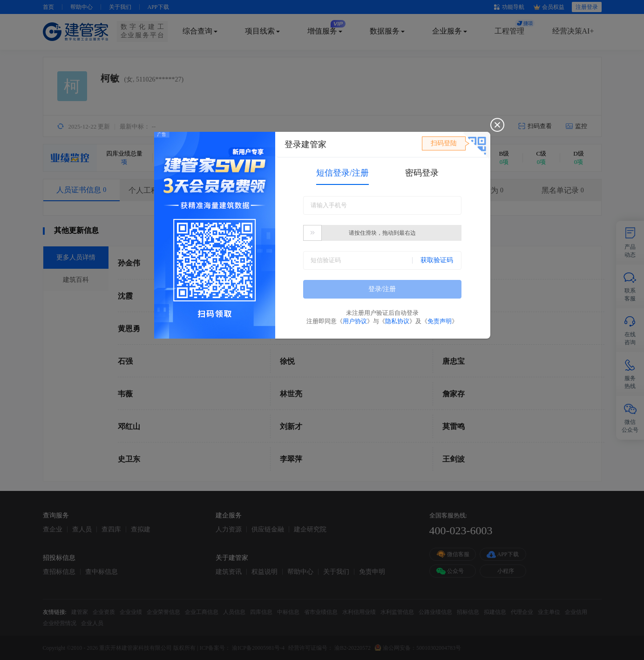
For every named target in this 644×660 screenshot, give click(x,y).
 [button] (312, 233)
